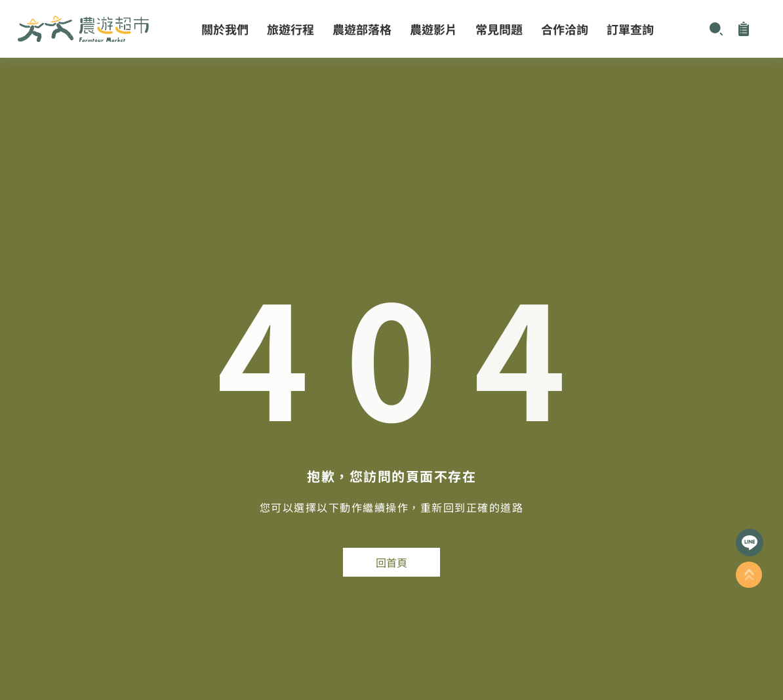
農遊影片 (433, 29)
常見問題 (499, 29)
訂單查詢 (630, 29)
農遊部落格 (362, 29)
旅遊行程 (291, 29)
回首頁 (391, 562)
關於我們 (225, 29)
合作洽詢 (565, 29)
